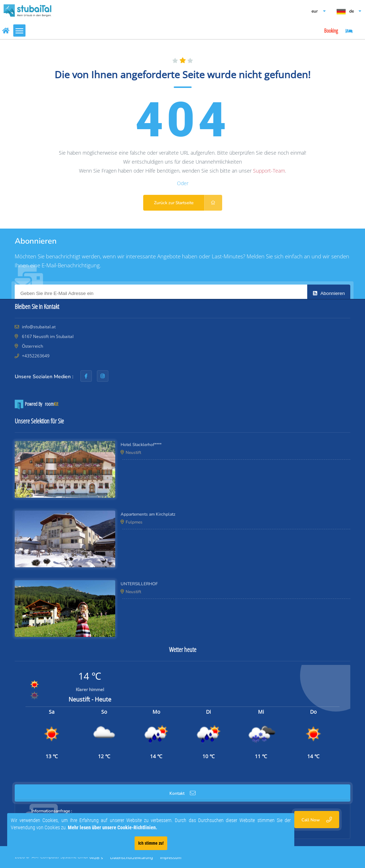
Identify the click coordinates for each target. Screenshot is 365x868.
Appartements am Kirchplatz (148, 514)
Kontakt (182, 793)
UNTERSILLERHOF (139, 584)
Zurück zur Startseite (188, 203)
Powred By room (36, 405)
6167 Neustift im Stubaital (47, 336)
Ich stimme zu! (136, 843)
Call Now (317, 820)
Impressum (171, 858)
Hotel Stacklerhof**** (141, 445)
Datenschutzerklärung (132, 858)
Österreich (32, 346)
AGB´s (97, 858)
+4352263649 (36, 356)
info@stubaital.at (39, 327)
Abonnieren (329, 293)
